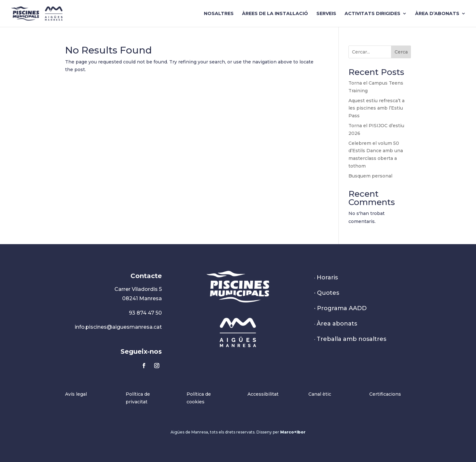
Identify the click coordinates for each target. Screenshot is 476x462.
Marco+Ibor (293, 432)
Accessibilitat (263, 394)
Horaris (327, 277)
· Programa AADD (340, 308)
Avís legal (76, 394)
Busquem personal (370, 176)
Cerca (401, 52)
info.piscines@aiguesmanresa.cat (118, 327)
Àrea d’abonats (437, 14)
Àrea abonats (337, 324)
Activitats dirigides (372, 14)
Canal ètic (320, 394)
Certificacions (385, 394)
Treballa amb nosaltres (351, 339)
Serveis (326, 14)
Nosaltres (219, 14)
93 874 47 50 (145, 313)
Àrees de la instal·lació (275, 14)
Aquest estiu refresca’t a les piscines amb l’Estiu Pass (376, 108)
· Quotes (327, 293)
